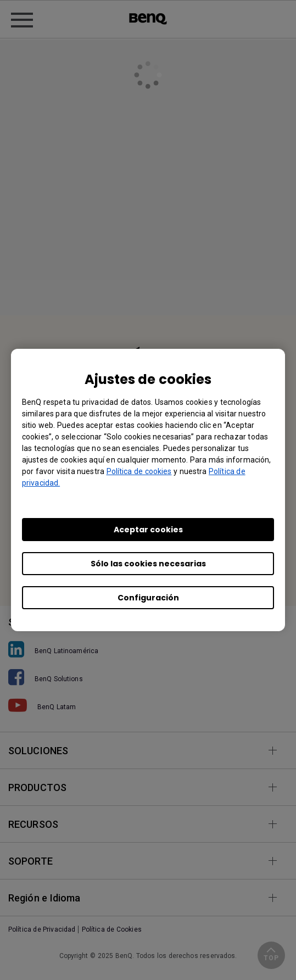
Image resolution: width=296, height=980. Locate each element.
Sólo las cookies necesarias (148, 564)
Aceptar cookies (148, 530)
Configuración (148, 598)
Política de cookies (139, 471)
